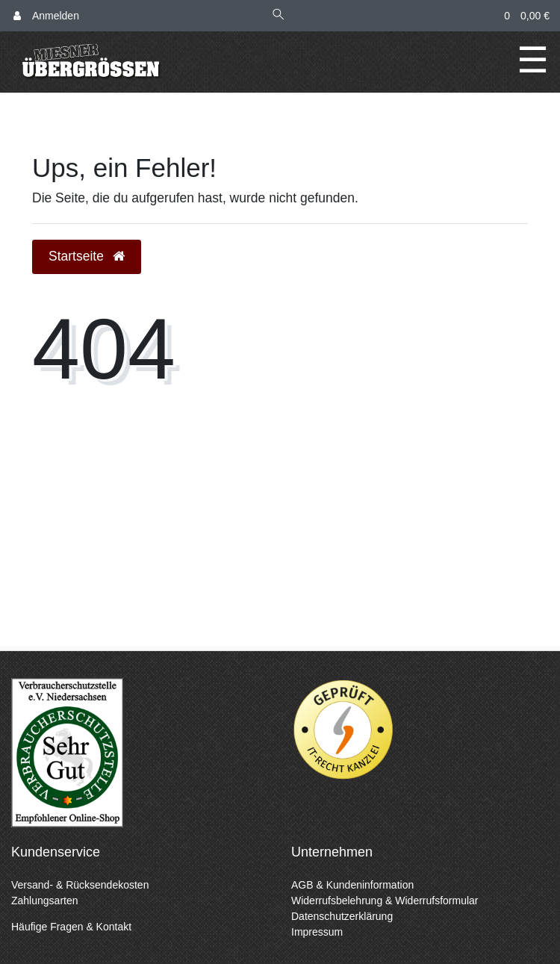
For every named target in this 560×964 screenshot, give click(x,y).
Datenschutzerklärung (342, 916)
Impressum (317, 932)
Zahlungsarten (45, 901)
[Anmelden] (46, 16)
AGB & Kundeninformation (352, 885)
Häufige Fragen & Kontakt (71, 927)
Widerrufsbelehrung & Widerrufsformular (385, 901)
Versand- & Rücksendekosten (80, 885)
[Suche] (279, 16)
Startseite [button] (87, 256)
